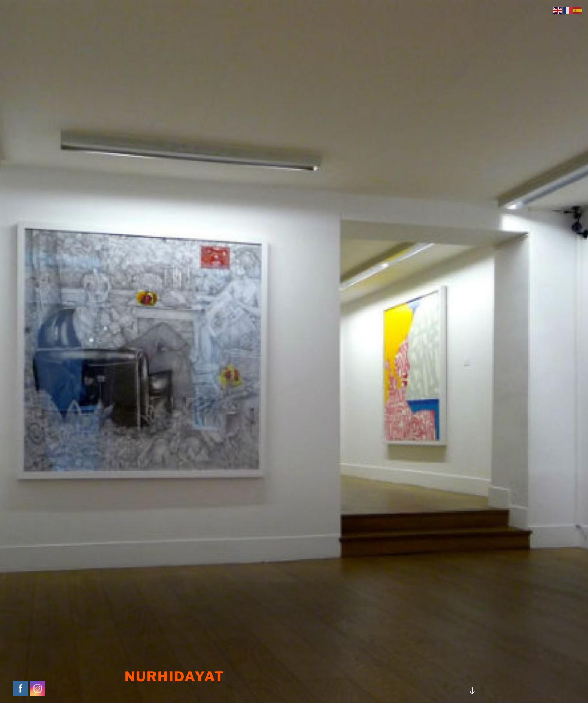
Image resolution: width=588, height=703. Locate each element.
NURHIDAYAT (175, 676)
